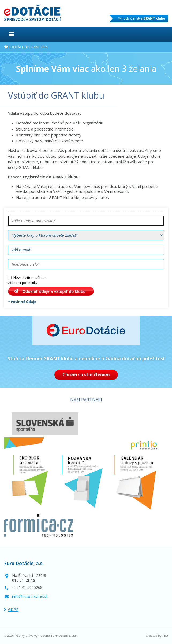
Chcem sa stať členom (86, 375)
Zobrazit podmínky (23, 283)
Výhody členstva (142, 18)
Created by (157, 636)
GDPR (13, 610)
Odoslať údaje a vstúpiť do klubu (54, 291)
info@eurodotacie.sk (30, 596)
